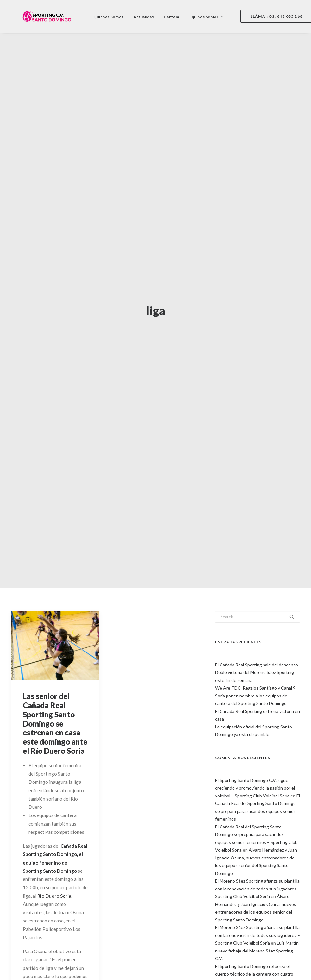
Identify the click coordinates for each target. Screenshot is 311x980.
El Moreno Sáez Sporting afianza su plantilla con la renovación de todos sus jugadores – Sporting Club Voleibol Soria (258, 855)
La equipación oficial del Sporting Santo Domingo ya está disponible (254, 696)
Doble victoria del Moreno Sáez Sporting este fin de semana (255, 642)
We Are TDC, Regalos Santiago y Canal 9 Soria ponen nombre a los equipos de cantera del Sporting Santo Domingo (255, 662)
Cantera (163, 17)
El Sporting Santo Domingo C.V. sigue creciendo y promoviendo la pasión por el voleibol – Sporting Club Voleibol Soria (255, 754)
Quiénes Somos (100, 17)
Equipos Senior (198, 17)
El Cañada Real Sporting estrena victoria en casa (258, 681)
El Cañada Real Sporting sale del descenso (257, 630)
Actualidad (136, 17)
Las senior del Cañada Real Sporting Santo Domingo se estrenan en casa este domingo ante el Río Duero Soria (55, 690)
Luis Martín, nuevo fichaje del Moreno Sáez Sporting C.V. (257, 917)
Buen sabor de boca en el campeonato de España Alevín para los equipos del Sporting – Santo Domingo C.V (257, 963)
